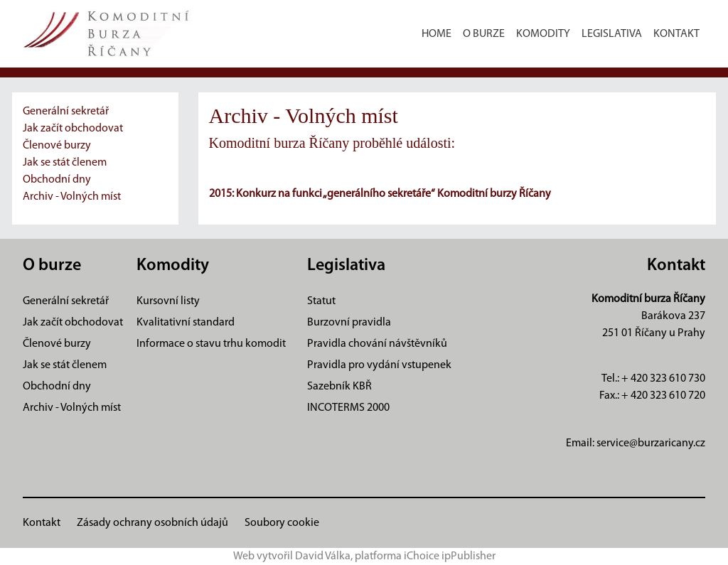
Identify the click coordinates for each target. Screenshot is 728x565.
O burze (484, 34)
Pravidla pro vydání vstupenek (379, 365)
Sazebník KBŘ (339, 387)
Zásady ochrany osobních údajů (152, 523)
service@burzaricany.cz (651, 443)
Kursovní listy (168, 301)
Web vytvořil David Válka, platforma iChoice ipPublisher (364, 556)
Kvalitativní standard (186, 323)
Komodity (543, 34)
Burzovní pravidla (349, 323)
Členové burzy (57, 146)
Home (437, 34)
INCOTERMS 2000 (348, 408)
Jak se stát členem (65, 163)
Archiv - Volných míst (72, 197)
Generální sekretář (66, 112)
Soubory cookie (282, 523)
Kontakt (676, 34)
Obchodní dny (57, 180)
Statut (321, 301)
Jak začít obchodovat (73, 129)
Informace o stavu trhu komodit (211, 344)
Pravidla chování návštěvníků (377, 344)
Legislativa (612, 34)
